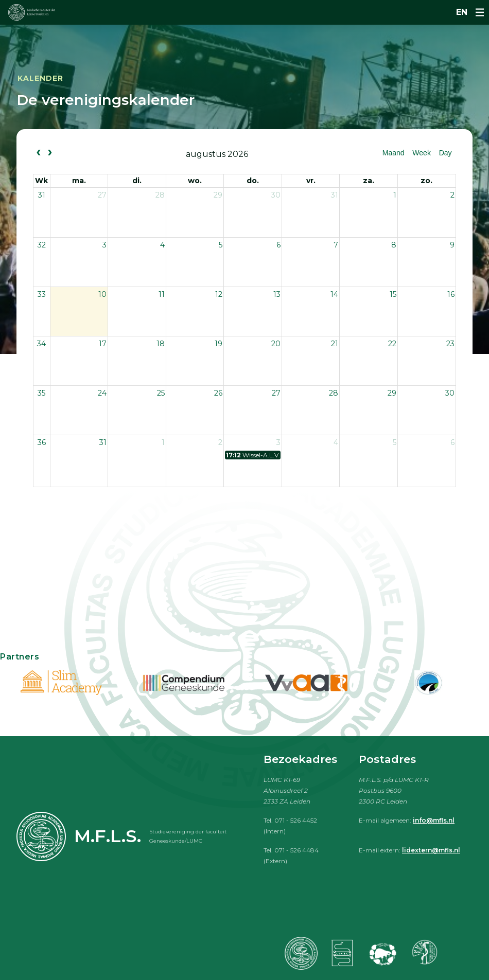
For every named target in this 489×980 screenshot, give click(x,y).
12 (219, 294)
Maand (394, 153)
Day (446, 153)
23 (450, 344)
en (462, 12)
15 (393, 294)
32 (42, 245)
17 (103, 344)
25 (161, 393)
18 (161, 344)
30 (276, 195)
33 (42, 294)
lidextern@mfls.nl (431, 850)
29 (218, 195)
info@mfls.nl (434, 820)
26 (218, 393)
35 (41, 393)
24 (102, 393)
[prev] (39, 153)
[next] (49, 153)
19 (219, 344)
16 (451, 294)
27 (102, 195)
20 (276, 344)
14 (334, 294)
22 (392, 344)
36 (42, 442)
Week (422, 153)
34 (41, 344)
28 (160, 195)
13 (277, 294)
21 (335, 344)
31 (42, 195)
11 (162, 294)
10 (102, 294)
